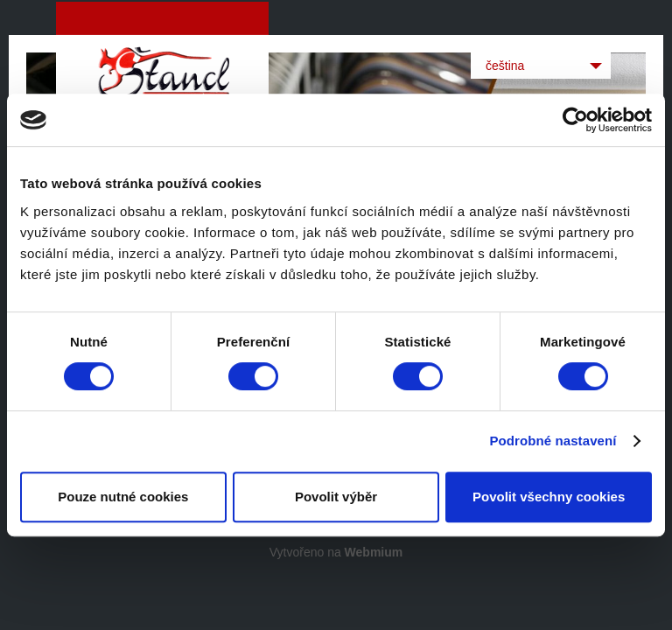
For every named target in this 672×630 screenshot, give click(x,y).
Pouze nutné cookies (123, 497)
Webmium (374, 552)
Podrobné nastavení (553, 441)
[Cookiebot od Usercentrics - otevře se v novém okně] (575, 120)
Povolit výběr (336, 497)
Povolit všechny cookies (549, 497)
